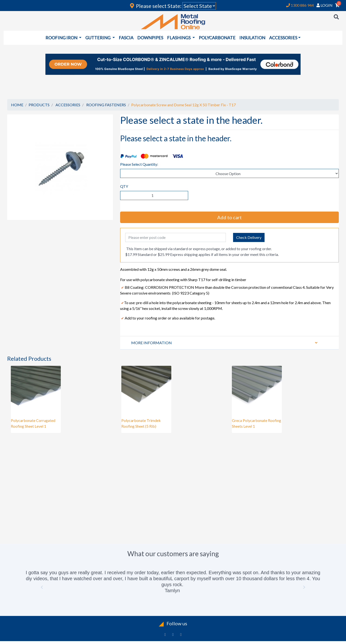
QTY (124, 186)
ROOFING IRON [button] (62, 38)
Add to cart (229, 217)
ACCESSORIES (68, 105)
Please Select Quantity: (139, 164)
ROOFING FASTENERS (106, 105)
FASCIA (126, 38)
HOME (17, 105)
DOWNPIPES (150, 38)
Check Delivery (249, 237)
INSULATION (252, 38)
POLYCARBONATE (217, 38)
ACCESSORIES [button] (283, 38)
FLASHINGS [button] (179, 38)
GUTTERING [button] (98, 38)
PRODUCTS (39, 105)
